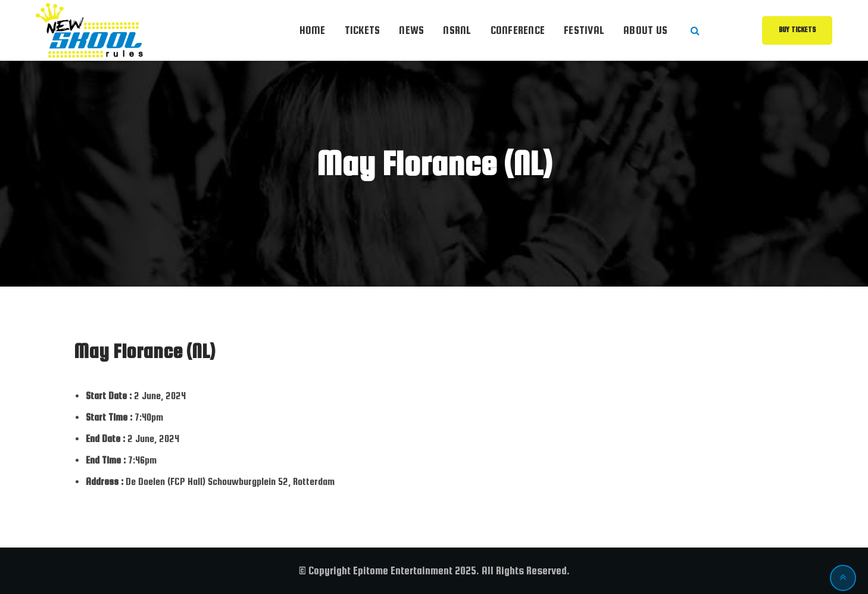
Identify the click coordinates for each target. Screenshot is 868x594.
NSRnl (457, 30)
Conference (518, 30)
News (411, 30)
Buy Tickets (797, 30)
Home (313, 30)
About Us (645, 30)
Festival (584, 30)
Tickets (363, 30)
